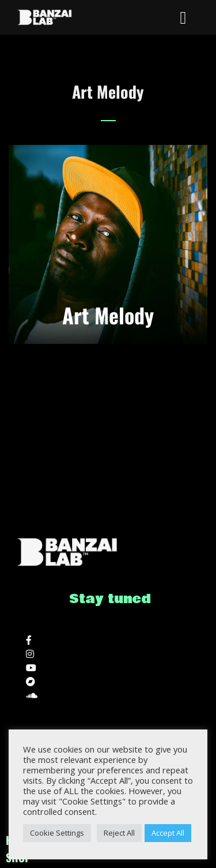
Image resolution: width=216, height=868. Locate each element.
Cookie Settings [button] (57, 833)
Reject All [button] (119, 833)
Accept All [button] (168, 833)
